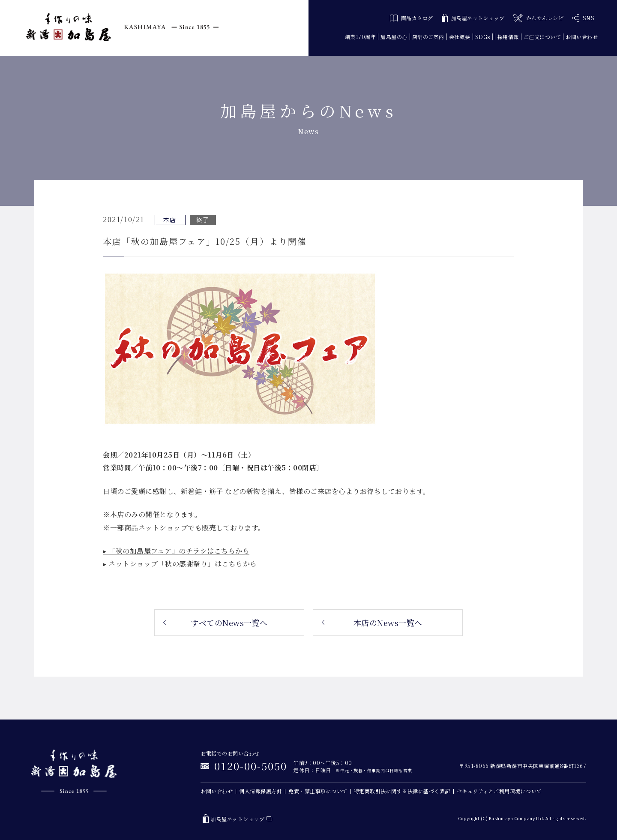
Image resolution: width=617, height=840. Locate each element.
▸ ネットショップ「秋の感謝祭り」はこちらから (180, 564)
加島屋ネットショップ (473, 18)
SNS (583, 18)
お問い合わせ (582, 37)
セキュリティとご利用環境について (499, 791)
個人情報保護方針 (261, 791)
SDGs (483, 37)
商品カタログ (412, 18)
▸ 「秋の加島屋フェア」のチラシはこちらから (176, 551)
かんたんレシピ (538, 18)
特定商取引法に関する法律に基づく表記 (402, 791)
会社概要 (460, 37)
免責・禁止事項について (318, 791)
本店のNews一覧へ (388, 623)
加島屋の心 (394, 37)
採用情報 (508, 37)
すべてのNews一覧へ (229, 623)
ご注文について (542, 37)
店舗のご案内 (428, 37)
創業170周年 (361, 37)
